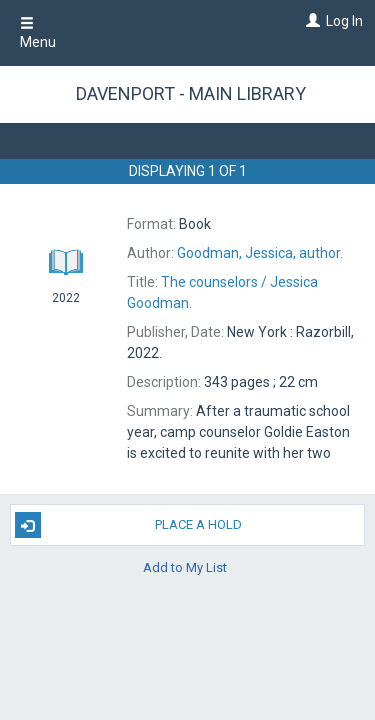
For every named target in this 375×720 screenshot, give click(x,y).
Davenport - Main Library (191, 93)
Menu (38, 33)
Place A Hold (129, 525)
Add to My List (185, 566)
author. (260, 253)
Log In (344, 21)
